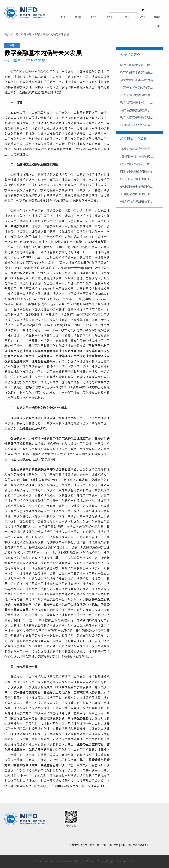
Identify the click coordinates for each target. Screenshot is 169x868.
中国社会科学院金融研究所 (135, 845)
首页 (7, 34)
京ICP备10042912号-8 (68, 861)
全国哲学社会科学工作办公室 (84, 845)
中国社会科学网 (110, 845)
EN (144, 10)
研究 (15, 34)
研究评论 (26, 34)
